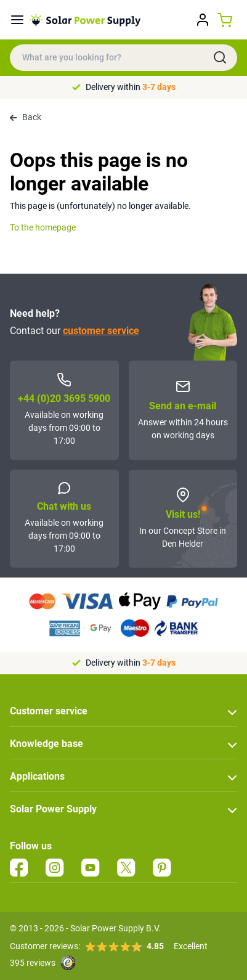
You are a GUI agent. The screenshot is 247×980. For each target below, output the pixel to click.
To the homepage (43, 227)
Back (26, 117)
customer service (101, 331)
